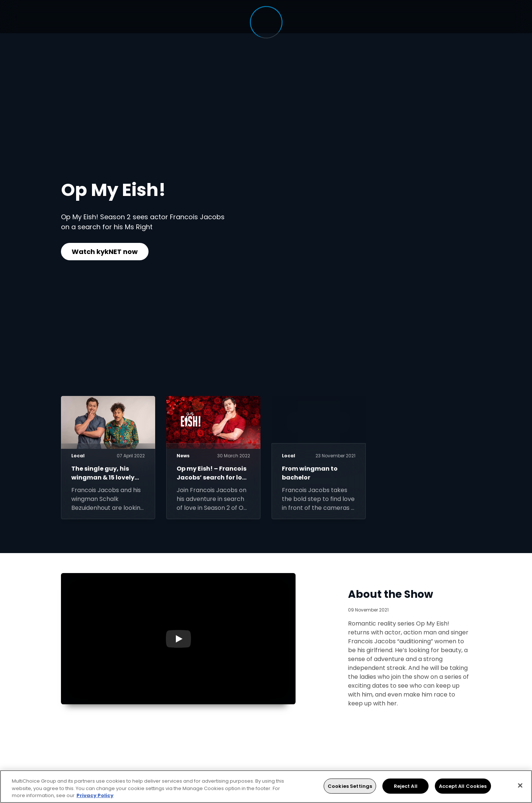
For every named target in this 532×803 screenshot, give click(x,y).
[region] (266, 787)
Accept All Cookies (463, 786)
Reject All (406, 786)
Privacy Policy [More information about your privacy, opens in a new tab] (95, 795)
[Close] (520, 785)
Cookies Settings (350, 786)
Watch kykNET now (105, 252)
